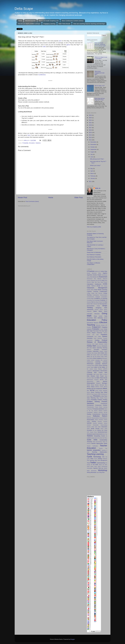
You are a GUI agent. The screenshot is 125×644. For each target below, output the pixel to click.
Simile (88, 429)
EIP (106, 325)
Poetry (106, 398)
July (92, 154)
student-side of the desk (97, 438)
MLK (106, 385)
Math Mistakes (91, 376)
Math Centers (98, 373)
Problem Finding (102, 400)
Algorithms (90, 275)
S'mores (105, 421)
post (60, 41)
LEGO (96, 365)
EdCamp (100, 318)
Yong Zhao (102, 472)
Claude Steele (90, 290)
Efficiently (98, 325)
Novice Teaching (95, 392)
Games (105, 336)
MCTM (102, 380)
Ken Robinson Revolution (94, 257)
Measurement (90, 381)
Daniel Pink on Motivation (94, 252)
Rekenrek (89, 418)
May (92, 169)
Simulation (32, 143)
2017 (90, 128)
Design (98, 306)
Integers (101, 351)
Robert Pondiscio (99, 420)
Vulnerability (90, 468)
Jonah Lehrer (100, 355)
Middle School (91, 385)
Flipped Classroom (97, 333)
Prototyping (95, 409)
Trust (88, 463)
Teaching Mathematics (100, 452)
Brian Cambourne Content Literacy (73, 21)
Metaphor (99, 383)
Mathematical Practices (93, 380)
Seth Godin (98, 427)
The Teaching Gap (92, 460)
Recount (89, 416)
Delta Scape (24, 9)
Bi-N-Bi (100, 280)
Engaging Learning (49, 24)
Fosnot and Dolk (93, 335)
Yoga (98, 472)
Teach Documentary (97, 442)
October (93, 147)
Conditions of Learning (101, 298)
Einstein (103, 325)
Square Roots (93, 432)
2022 (90, 120)
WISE (88, 471)
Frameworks (90, 337)
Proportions (90, 409)
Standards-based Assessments (95, 434)
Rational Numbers (98, 412)
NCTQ (97, 391)
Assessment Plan (91, 279)
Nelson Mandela (103, 391)
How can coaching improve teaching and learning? (89, 24)
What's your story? (95, 165)
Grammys (89, 344)
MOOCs (97, 387)
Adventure (94, 273)
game (68, 45)
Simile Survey (95, 429)
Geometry (90, 338)
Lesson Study (90, 367)
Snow (106, 430)
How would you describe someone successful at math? (100, 44)
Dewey (106, 310)
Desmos (97, 310)
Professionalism (91, 407)
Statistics (38, 143)
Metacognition (91, 383)
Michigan (105, 383)
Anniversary (104, 275)
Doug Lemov (98, 316)
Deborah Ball (96, 304)
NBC (88, 391)
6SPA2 (96, 271)
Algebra (105, 273)
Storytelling (97, 436)
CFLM (98, 286)
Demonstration (91, 306)
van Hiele (105, 465)
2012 (90, 140)
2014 (90, 135)
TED (103, 457)
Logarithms (89, 371)
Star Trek (105, 434)
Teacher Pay (103, 448)
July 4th (92, 357)
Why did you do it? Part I (97, 159)
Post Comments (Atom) (32, 201)
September (94, 149)
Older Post (78, 198)
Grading (97, 340)
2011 (90, 181)
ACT (99, 271)
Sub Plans (105, 438)
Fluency (105, 333)
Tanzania (90, 442)
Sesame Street (91, 427)
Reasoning (104, 414)
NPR (88, 394)
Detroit (101, 310)
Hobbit (106, 344)
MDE (106, 380)
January (93, 178)
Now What (104, 392)
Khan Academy (97, 358)
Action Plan (104, 271)
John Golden (101, 353)
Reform (105, 416)
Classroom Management (97, 288)
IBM (88, 348)
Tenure (96, 459)
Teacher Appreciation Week (99, 443)
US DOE (95, 465)
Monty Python (91, 387)
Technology (97, 457)
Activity (89, 273)
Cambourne (98, 284)
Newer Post (23, 198)
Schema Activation (98, 423)
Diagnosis (89, 311)
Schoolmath (96, 425)
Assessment (103, 277)
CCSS (105, 284)
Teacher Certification (92, 446)
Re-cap (106, 412)
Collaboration (103, 291)
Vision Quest (97, 466)
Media (98, 381)
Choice (106, 286)
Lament (93, 360)
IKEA (91, 348)
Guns (93, 344)
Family (102, 329)
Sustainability (103, 440)
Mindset (97, 385)
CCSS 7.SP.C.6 (91, 286)
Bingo (103, 280)
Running (100, 421)
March (92, 173)
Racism (96, 411)
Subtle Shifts (92, 440)
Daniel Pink (102, 302)
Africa (100, 273)
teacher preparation (94, 450)
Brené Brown (104, 282)
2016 (90, 130)
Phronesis (97, 396)
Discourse (97, 314)
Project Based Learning (101, 407)
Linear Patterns (98, 369)
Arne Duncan (93, 277)
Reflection (96, 416)
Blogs (93, 282)
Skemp (99, 430)
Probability (25, 143)
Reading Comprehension (94, 414)
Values (100, 465)
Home (20, 21)
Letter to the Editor (100, 367)
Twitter (93, 463)
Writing (89, 472)
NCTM (92, 390)
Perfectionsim (104, 394)
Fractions (104, 334)
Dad (92, 302)
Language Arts (99, 360)
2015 (90, 132)
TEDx (92, 459)
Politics (89, 400)
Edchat (106, 318)
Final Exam (96, 331)
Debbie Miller (90, 304)
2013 (90, 137)
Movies (105, 387)
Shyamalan (104, 427)
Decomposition (103, 304)
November (94, 144)
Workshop (103, 470)
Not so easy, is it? (100, 86)
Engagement (96, 327)
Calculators (90, 284)
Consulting (89, 300)
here (29, 135)
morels (101, 387)
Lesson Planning (103, 365)
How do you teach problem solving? (29, 24)
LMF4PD (105, 369)
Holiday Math (92, 346)
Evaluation (96, 329)
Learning (98, 362)
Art (98, 277)
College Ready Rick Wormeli (95, 293)
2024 (90, 115)
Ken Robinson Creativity (94, 255)
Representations (95, 418)
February (93, 176)
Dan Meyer (96, 302)
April (92, 171)
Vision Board (90, 466)
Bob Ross (97, 282)
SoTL (88, 432)
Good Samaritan (98, 338)
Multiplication (99, 389)
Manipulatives (96, 371)
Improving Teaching (102, 348)
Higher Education (99, 344)
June (92, 157)
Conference (42, 75)
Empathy (89, 327)
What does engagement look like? (100, 73)
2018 (90, 125)
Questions (101, 409)
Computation (104, 297)
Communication (104, 295)
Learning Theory (91, 365)
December (94, 142)
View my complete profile (94, 227)
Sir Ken (95, 430)
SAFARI (89, 423)
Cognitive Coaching (93, 291)
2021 (90, 123)
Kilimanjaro (105, 358)
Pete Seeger (90, 396)
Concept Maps (90, 298)
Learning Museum (101, 364)
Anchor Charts (97, 275)
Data (106, 302)
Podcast (101, 398)
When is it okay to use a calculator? (101, 58)
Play (98, 398)
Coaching (104, 290)
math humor (96, 374)
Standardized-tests (102, 432)
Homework (104, 346)
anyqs (88, 277)
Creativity (102, 300)
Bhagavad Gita (94, 280)
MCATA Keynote (30, 21)
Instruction (96, 351)
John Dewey (94, 353)
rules (44, 47)
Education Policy (97, 320)
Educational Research (93, 323)
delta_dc (98, 188)
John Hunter (93, 355)
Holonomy (99, 346)
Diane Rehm (98, 311)
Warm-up (101, 468)
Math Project (100, 376)
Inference (89, 350)
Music (105, 388)
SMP (103, 430)
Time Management (102, 460)
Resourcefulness (103, 418)
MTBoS (89, 389)
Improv (94, 348)
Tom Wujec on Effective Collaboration (94, 264)
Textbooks (105, 459)
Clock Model (98, 290)
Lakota (88, 360)
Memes (105, 381)
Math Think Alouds (64, 24)
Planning (93, 398)
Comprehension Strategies (93, 297)
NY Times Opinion (93, 394)
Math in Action (103, 374)
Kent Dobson (90, 358)
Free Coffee (98, 337)
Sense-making (104, 425)
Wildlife (106, 468)
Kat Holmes (98, 357)
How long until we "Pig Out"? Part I (100, 99)
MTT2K (94, 389)
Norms (88, 392)
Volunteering (104, 466)
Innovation (96, 350)
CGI (102, 286)
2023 (90, 118)
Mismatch (102, 385)
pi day (102, 396)
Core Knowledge (96, 300)
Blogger (73, 639)
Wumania (93, 472)
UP (91, 465)
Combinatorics (96, 295)
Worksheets (94, 471)
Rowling (94, 421)
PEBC (99, 394)
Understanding (101, 463)
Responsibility (90, 420)
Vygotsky (95, 468)
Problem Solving (93, 401)
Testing (100, 459)
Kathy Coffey (104, 357)
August (93, 152)
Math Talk (94, 378)
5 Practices (91, 271)
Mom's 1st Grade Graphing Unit (49, 21)
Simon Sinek (104, 429)
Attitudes (99, 279)
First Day (102, 331)
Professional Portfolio (101, 405)
